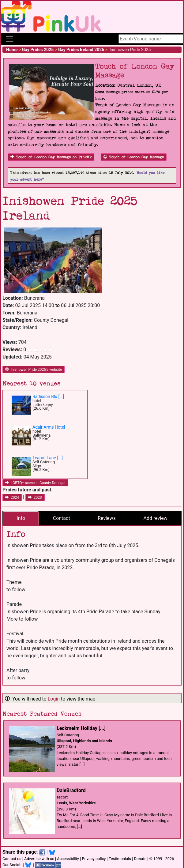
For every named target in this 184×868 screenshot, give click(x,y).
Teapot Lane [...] (48, 458)
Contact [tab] (62, 518)
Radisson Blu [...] (48, 396)
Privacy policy (94, 859)
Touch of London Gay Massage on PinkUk (51, 157)
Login (54, 699)
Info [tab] (21, 518)
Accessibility (68, 859)
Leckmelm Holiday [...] (81, 728)
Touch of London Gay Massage (134, 157)
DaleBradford (71, 790)
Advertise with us (39, 859)
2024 (12, 498)
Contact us (12, 859)
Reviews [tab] (107, 518)
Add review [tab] (155, 518)
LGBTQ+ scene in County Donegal (35, 483)
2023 (35, 498)
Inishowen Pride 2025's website (34, 370)
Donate (140, 859)
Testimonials (120, 859)
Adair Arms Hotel (49, 427)
